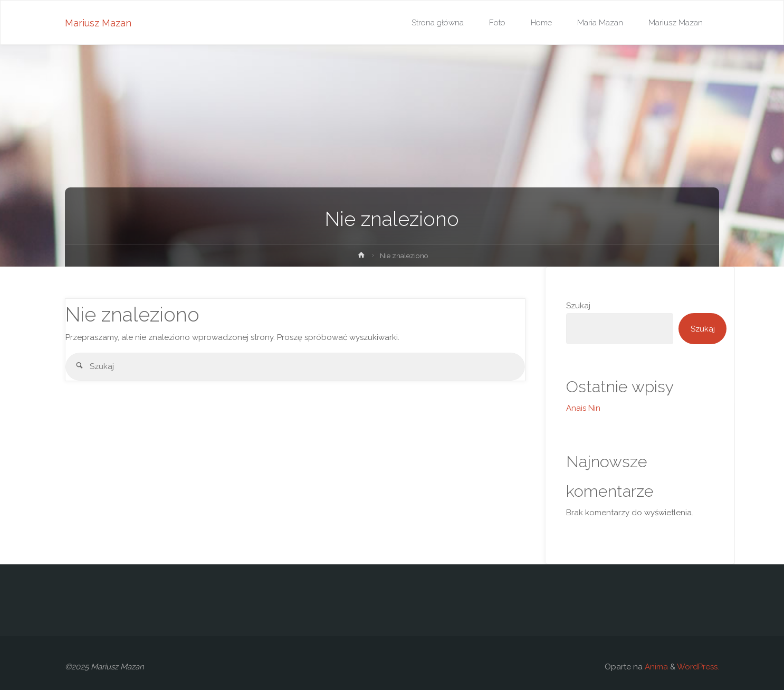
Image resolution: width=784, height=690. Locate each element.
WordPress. (698, 667)
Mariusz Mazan (98, 23)
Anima (655, 667)
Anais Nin (583, 408)
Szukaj (578, 306)
